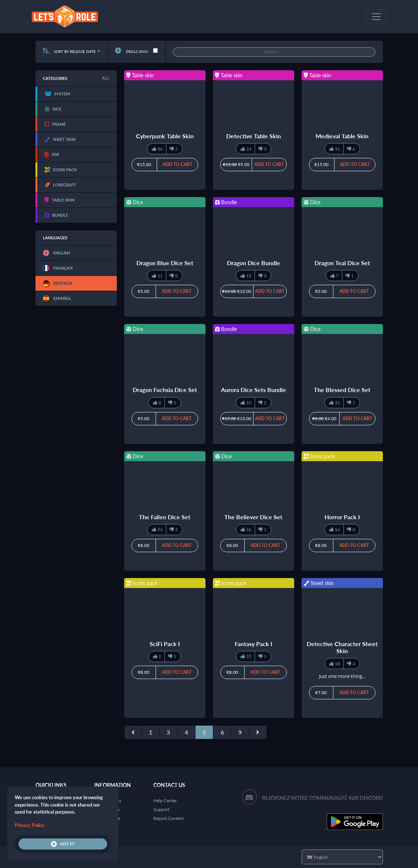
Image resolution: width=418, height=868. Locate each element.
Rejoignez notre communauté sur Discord (322, 798)
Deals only (132, 51)
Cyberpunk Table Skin (165, 136)
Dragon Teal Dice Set (342, 263)
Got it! (63, 844)
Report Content (169, 818)
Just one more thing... (342, 676)
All (106, 78)
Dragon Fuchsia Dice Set (165, 390)
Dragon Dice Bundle (254, 263)
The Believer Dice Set (253, 517)
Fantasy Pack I (254, 644)
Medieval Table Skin (342, 136)
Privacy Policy (30, 825)
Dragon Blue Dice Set (165, 263)
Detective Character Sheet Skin (342, 647)
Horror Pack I (342, 517)
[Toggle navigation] (376, 17)
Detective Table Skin (254, 136)
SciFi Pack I (165, 644)
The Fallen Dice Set (165, 517)
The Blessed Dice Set (342, 390)
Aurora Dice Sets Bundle (254, 390)
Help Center (165, 801)
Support (161, 809)
